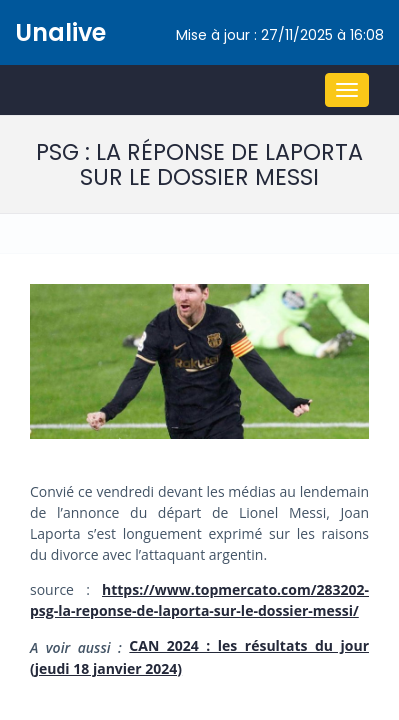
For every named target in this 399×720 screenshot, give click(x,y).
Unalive (60, 32)
